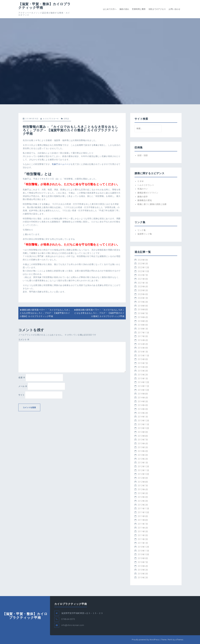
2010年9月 (143, 558)
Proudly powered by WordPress (146, 640)
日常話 (66, 119)
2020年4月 (143, 294)
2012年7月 (143, 486)
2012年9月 (143, 478)
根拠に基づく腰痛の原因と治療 (152, 204)
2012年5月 (143, 493)
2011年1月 (143, 543)
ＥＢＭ (141, 181)
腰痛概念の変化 (145, 200)
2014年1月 (143, 417)
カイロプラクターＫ (51, 119)
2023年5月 (143, 264)
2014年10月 (143, 390)
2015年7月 (143, 363)
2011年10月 (143, 512)
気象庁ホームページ (61, 164)
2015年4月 (143, 367)
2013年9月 (143, 432)
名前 (22, 378)
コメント (24, 340)
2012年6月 (143, 489)
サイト (21, 395)
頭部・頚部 (143, 155)
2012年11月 (143, 470)
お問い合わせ (174, 9)
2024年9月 (143, 260)
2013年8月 (143, 436)
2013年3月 (143, 455)
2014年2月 (143, 413)
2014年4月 (143, 405)
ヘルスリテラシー (146, 185)
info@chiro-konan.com (73, 625)
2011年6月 (143, 528)
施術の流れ (124, 9)
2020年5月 (143, 290)
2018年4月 (143, 325)
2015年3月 (143, 371)
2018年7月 (143, 313)
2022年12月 (143, 267)
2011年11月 (143, 509)
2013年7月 (143, 440)
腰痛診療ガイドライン (148, 193)
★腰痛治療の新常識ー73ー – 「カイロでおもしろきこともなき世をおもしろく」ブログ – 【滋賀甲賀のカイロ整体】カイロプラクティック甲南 (99, 313)
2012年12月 (143, 466)
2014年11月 (143, 386)
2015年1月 (143, 379)
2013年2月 (143, 459)
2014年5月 (143, 401)
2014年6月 (143, 398)
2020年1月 (143, 298)
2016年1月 (143, 352)
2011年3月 (143, 535)
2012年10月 (143, 474)
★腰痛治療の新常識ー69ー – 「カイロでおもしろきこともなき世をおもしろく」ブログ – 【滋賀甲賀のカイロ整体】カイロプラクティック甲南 (45, 313)
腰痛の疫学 (143, 197)
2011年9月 (143, 516)
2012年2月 (143, 505)
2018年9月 (143, 306)
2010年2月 (143, 578)
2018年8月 (143, 310)
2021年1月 (143, 283)
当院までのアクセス (157, 9)
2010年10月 (143, 554)
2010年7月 (143, 562)
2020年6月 (143, 287)
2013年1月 (143, 463)
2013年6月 (143, 444)
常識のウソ (143, 189)
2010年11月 (143, 551)
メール (23, 386)
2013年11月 (143, 424)
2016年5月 (143, 344)
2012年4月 (143, 497)
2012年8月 (143, 482)
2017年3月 (143, 336)
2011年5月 (143, 532)
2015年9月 (143, 359)
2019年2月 (143, 302)
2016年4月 (143, 348)
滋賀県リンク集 (145, 234)
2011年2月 (143, 539)
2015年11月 (143, 356)
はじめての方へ (110, 9)
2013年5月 (143, 447)
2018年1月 (143, 329)
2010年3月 (143, 574)
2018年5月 (143, 321)
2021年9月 (143, 279)
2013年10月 (143, 428)
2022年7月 (143, 275)
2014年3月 (143, 409)
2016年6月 (143, 340)
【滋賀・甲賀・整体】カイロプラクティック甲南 (44, 6)
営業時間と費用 (139, 9)
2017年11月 (143, 333)
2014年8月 (143, 394)
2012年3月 (143, 501)
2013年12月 (143, 421)
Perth (170, 640)
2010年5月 (143, 570)
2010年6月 (143, 566)
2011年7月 (143, 524)
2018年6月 (143, 317)
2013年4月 (143, 451)
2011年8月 (143, 520)
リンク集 (142, 230)
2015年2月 (143, 375)
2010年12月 (143, 547)
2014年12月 (143, 382)
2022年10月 (143, 271)
